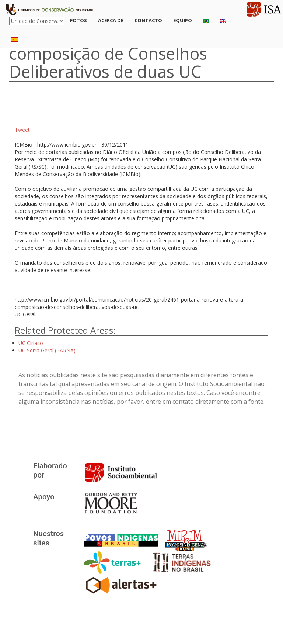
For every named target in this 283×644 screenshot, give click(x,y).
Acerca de (111, 20)
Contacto (148, 20)
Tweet (22, 130)
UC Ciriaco (31, 343)
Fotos (78, 20)
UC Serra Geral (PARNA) (47, 350)
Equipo (183, 20)
